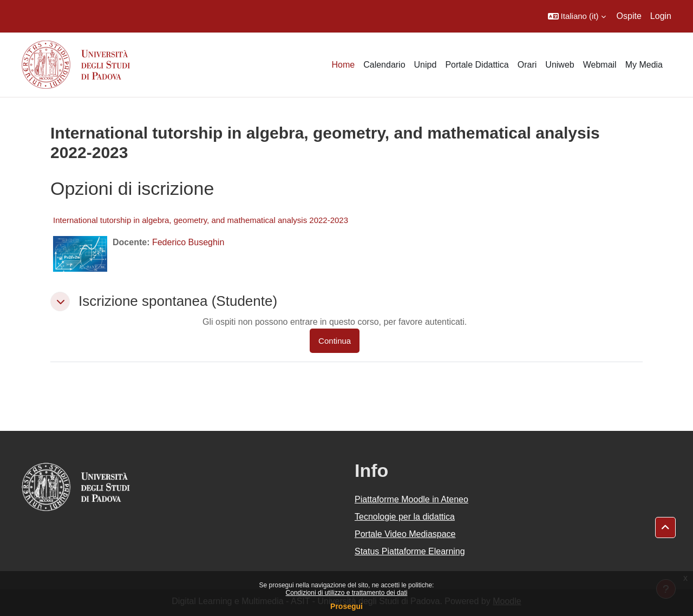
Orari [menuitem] (527, 65)
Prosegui (346, 606)
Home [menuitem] (343, 65)
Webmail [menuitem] (600, 65)
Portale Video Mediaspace (405, 534)
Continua (335, 341)
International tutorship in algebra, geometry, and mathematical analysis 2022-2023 (201, 220)
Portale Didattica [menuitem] (477, 65)
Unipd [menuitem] (426, 65)
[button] (577, 16)
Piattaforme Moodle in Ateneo (411, 499)
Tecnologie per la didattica (405, 517)
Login (661, 16)
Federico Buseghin (188, 242)
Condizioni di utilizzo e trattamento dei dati (347, 593)
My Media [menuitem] (644, 65)
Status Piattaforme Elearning (410, 551)
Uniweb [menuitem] (560, 65)
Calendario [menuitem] (384, 65)
